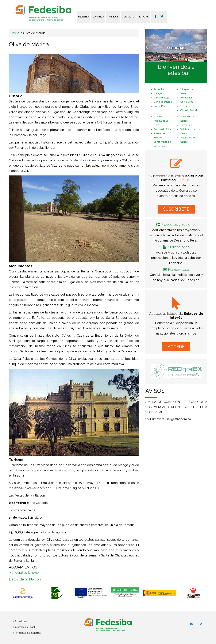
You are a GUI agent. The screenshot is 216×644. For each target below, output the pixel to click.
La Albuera (187, 102)
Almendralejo (161, 98)
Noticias (143, 17)
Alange (158, 93)
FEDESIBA (83, 17)
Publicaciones (178, 247)
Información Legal (25, 627)
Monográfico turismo (24, 573)
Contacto (128, 17)
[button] (150, 45)
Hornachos (186, 98)
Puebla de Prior (162, 129)
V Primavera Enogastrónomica (169, 419)
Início (16, 33)
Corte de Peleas (163, 102)
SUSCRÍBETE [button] (176, 209)
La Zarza (185, 106)
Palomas (159, 117)
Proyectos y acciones (178, 224)
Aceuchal (159, 89)
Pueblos (113, 17)
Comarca (98, 17)
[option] (23, 593)
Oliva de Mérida (189, 110)
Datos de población (25, 579)
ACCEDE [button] (176, 347)
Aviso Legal (21, 621)
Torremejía (186, 125)
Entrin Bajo (160, 106)
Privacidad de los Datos (28, 633)
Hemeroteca (179, 270)
